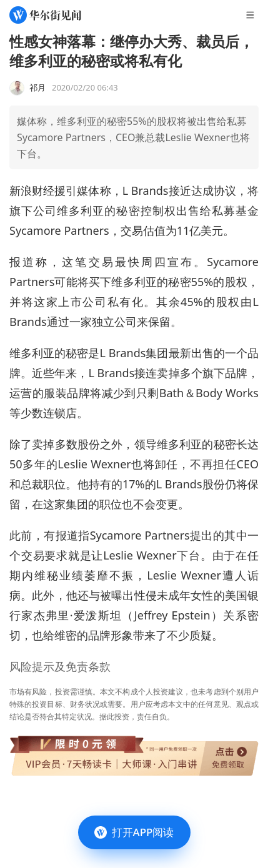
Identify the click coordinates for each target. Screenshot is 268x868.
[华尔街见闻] (45, 15)
